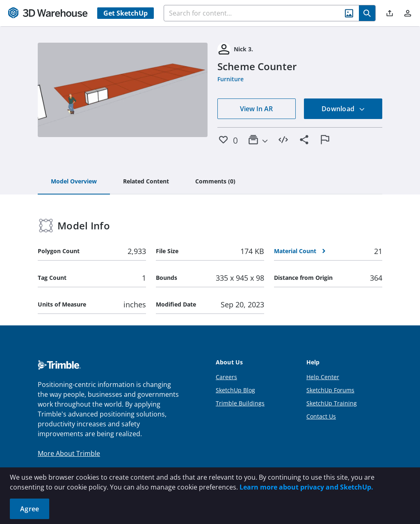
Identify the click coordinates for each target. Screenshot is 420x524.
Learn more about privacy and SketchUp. (306, 487)
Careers (226, 377)
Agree (30, 509)
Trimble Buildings (240, 403)
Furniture (231, 79)
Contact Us (321, 416)
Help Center (323, 377)
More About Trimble (69, 453)
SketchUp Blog (235, 390)
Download (343, 109)
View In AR (256, 109)
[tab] (74, 182)
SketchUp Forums (330, 390)
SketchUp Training (332, 403)
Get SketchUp (126, 13)
